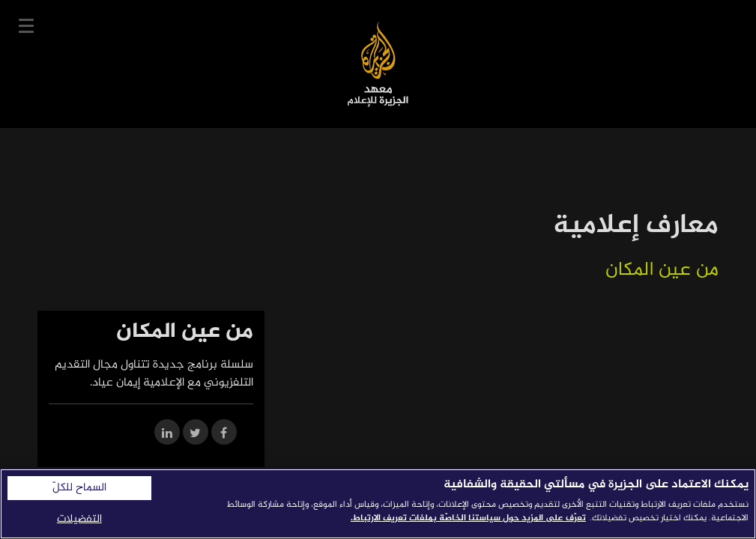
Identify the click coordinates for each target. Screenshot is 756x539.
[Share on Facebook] (224, 435)
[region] (378, 504)
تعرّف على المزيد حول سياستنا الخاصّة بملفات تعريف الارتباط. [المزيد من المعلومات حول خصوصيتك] (468, 518)
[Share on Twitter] (196, 435)
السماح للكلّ (79, 488)
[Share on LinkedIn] (167, 435)
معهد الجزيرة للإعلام (378, 64)
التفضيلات (79, 519)
